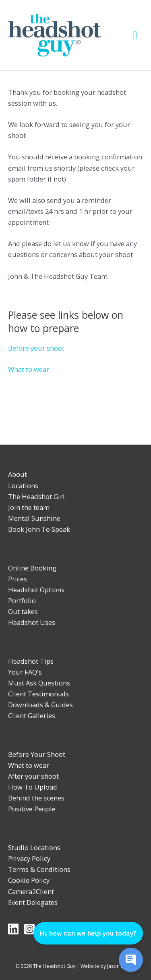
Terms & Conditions (39, 869)
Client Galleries (32, 716)
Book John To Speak (39, 529)
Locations (23, 486)
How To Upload (33, 787)
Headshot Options (36, 590)
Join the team (29, 507)
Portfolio (22, 601)
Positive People (32, 809)
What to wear (29, 369)
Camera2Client (31, 891)
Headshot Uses (32, 622)
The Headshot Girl (36, 496)
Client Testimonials (38, 694)
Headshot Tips (31, 661)
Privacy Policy (29, 858)
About (18, 474)
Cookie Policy (29, 880)
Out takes (23, 611)
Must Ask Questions (39, 683)
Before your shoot (36, 348)
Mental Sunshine (34, 518)
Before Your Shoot (37, 754)
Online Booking (32, 568)
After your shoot (33, 776)
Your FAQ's (25, 672)
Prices (18, 579)
